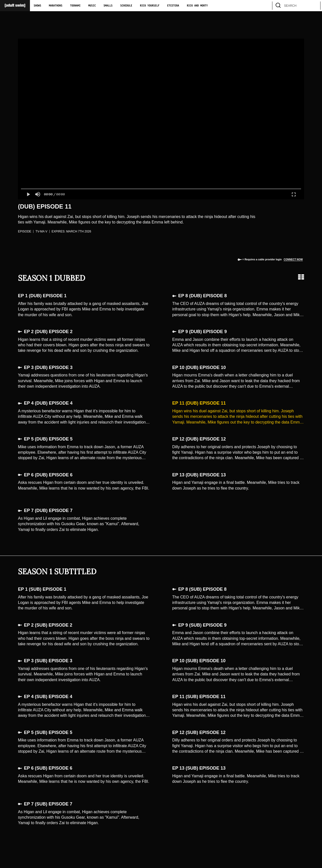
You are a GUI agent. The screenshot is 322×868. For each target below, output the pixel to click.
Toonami (75, 6)
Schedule (126, 6)
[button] (28, 194)
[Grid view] (301, 277)
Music (92, 6)
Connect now (293, 259)
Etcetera (173, 6)
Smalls (108, 6)
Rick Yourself (150, 6)
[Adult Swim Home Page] (15, 6)
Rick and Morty (197, 6)
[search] (314, 6)
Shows (37, 6)
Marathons (56, 6)
